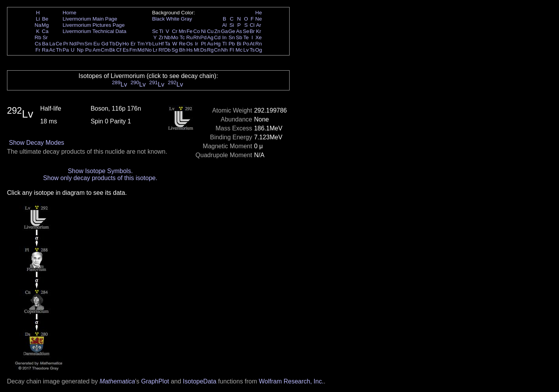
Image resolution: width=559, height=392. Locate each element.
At (252, 44)
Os (190, 44)
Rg (210, 50)
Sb (239, 37)
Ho (126, 44)
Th (59, 50)
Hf (161, 44)
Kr (258, 31)
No (148, 50)
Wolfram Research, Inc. (291, 381)
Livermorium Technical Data (94, 31)
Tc (182, 37)
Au (210, 44)
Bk (112, 50)
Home (69, 13)
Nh (225, 50)
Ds (203, 50)
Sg (175, 50)
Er (133, 44)
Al (224, 25)
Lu (155, 44)
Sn (232, 37)
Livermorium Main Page (90, 19)
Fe (189, 31)
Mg (45, 25)
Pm (80, 44)
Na (38, 25)
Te (246, 37)
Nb (168, 37)
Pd (203, 37)
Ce (59, 44)
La (52, 44)
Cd (217, 37)
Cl (252, 25)
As (239, 31)
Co (197, 31)
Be (45, 19)
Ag (210, 37)
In (225, 37)
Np (80, 50)
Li (38, 19)
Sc (155, 31)
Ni (204, 31)
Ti (161, 31)
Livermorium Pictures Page (94, 25)
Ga (224, 31)
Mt (197, 50)
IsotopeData (200, 381)
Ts (252, 50)
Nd (73, 44)
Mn (182, 31)
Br (252, 31)
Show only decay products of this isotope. (100, 178)
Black (159, 19)
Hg (217, 44)
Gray (187, 19)
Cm (105, 50)
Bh (182, 50)
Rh (197, 37)
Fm (133, 50)
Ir (196, 44)
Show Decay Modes (36, 143)
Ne (259, 19)
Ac (52, 50)
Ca (45, 31)
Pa (66, 50)
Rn (259, 44)
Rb (38, 37)
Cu (210, 31)
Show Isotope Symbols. (100, 171)
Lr (155, 50)
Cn (217, 50)
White (173, 19)
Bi (239, 44)
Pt (204, 44)
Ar (258, 25)
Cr (175, 31)
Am (97, 50)
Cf (119, 50)
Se (246, 31)
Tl (225, 44)
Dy (119, 44)
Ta (167, 44)
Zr (161, 37)
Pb (232, 44)
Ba (45, 44)
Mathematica (117, 381)
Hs (189, 50)
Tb (112, 44)
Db (168, 50)
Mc (239, 50)
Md (141, 50)
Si (232, 25)
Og (259, 50)
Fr (38, 50)
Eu (96, 44)
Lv (246, 50)
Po (246, 44)
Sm (89, 44)
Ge (232, 31)
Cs (38, 44)
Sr (45, 37)
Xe (259, 37)
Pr (66, 44)
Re (182, 44)
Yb (148, 44)
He (259, 13)
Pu (88, 50)
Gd (105, 44)
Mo (175, 37)
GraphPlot (155, 381)
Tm (141, 44)
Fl (232, 50)
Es (126, 50)
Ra (45, 50)
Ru (190, 37)
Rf (161, 50)
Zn (217, 31)
